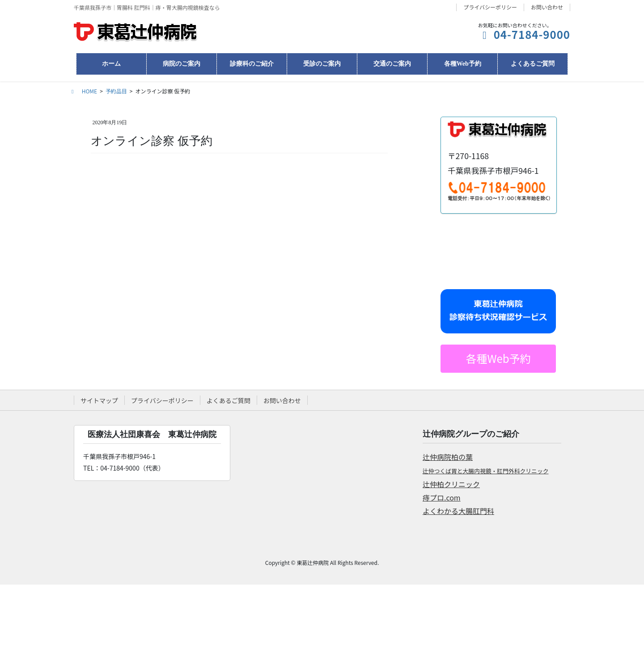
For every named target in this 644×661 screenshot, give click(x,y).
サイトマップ (99, 400)
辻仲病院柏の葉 (448, 457)
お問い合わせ (547, 7)
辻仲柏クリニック (451, 484)
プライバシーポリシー (490, 7)
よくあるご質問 (229, 400)
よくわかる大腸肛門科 (458, 511)
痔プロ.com (442, 497)
